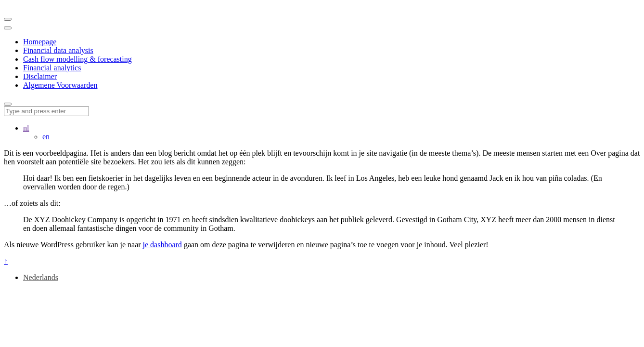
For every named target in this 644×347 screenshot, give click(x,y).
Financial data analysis (58, 50)
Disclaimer (40, 76)
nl (26, 128)
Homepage (40, 42)
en (46, 137)
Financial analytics (52, 68)
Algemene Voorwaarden (60, 85)
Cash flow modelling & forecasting (77, 59)
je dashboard (162, 245)
